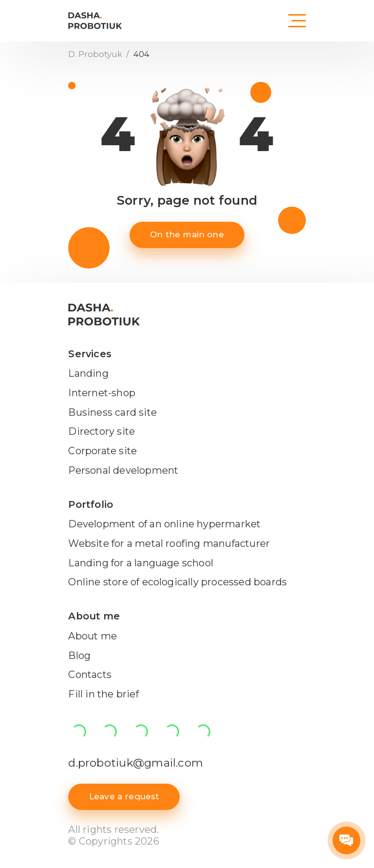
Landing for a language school (141, 563)
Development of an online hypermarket (164, 524)
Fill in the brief (103, 694)
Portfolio (91, 504)
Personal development (123, 470)
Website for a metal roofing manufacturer (169, 543)
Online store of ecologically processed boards (178, 582)
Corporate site (103, 451)
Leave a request (124, 796)
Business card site (112, 412)
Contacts (90, 675)
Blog (79, 656)
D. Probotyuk (96, 54)
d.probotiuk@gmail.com (136, 763)
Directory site (102, 431)
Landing (88, 373)
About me (94, 616)
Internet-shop (102, 393)
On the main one (187, 234)
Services (90, 354)
